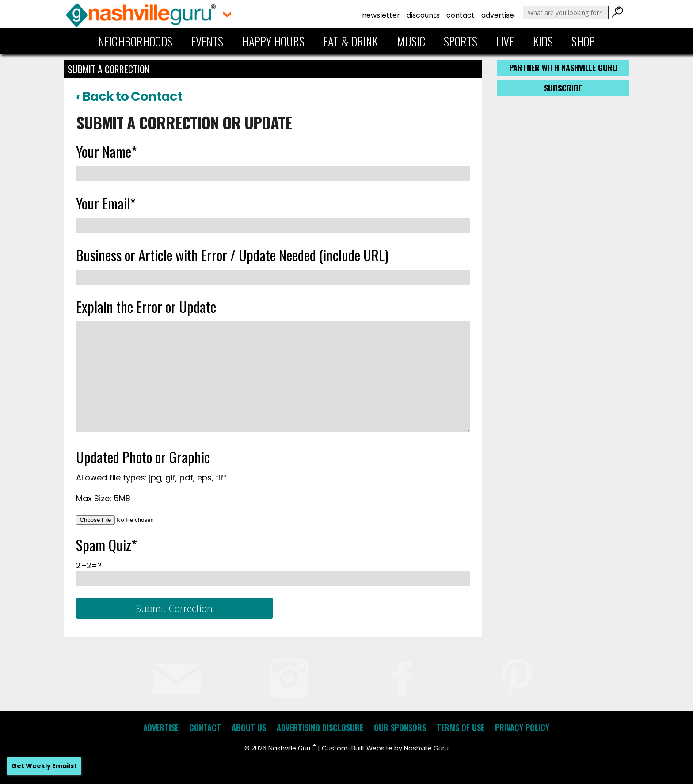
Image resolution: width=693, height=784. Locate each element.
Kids (543, 41)
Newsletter (381, 15)
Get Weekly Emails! (44, 766)
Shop (583, 41)
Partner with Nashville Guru (563, 68)
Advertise (498, 15)
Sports (461, 41)
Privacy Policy (522, 727)
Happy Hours (273, 41)
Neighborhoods (135, 41)
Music (411, 41)
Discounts (423, 15)
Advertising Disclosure (320, 727)
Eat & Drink (350, 41)
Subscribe (563, 88)
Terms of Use (461, 727)
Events (207, 41)
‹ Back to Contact (129, 96)
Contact (461, 15)
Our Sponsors (400, 727)
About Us (249, 727)
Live (505, 41)
